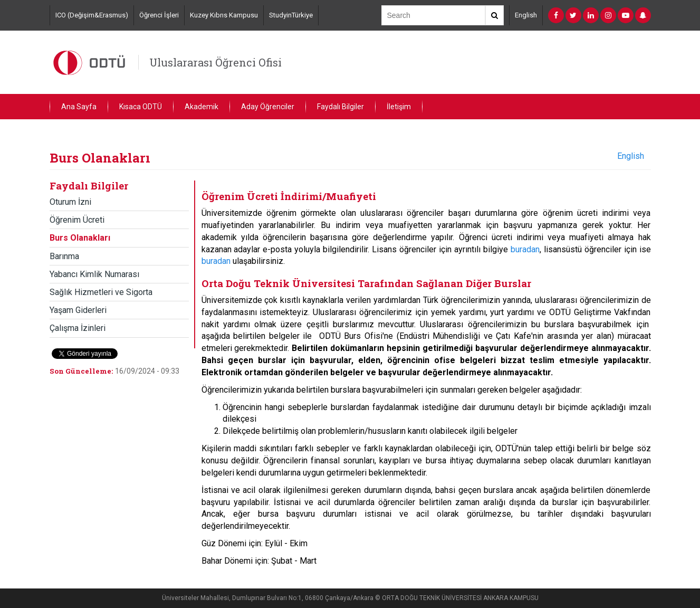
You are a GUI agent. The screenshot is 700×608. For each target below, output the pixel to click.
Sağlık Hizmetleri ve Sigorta (101, 292)
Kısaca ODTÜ (141, 107)
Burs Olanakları (80, 238)
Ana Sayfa (79, 107)
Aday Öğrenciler (268, 107)
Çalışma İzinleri (78, 328)
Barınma (64, 256)
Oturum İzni (70, 202)
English (526, 15)
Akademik (202, 107)
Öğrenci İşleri (159, 15)
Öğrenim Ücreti (77, 220)
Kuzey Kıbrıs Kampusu (224, 15)
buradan (525, 249)
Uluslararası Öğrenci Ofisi (215, 62)
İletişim (399, 107)
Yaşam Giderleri (78, 310)
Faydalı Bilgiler (341, 107)
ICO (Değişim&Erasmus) (92, 15)
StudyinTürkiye (291, 15)
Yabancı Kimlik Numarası (94, 274)
